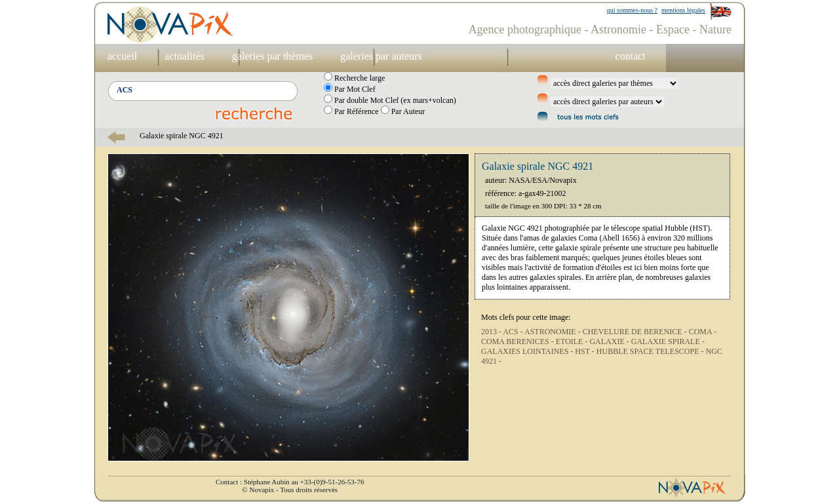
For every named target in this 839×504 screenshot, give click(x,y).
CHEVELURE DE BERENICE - (636, 332)
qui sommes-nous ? (632, 10)
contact (631, 56)
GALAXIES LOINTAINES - (528, 351)
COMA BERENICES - (518, 341)
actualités (184, 56)
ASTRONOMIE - (554, 332)
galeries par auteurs (381, 56)
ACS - (514, 332)
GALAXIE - (610, 341)
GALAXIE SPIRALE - (668, 341)
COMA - (703, 332)
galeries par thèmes (273, 56)
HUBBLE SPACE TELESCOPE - (651, 351)
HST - (585, 351)
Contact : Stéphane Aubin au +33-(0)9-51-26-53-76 (290, 482)
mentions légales (683, 10)
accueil (122, 56)
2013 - (492, 332)
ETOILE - (573, 341)
